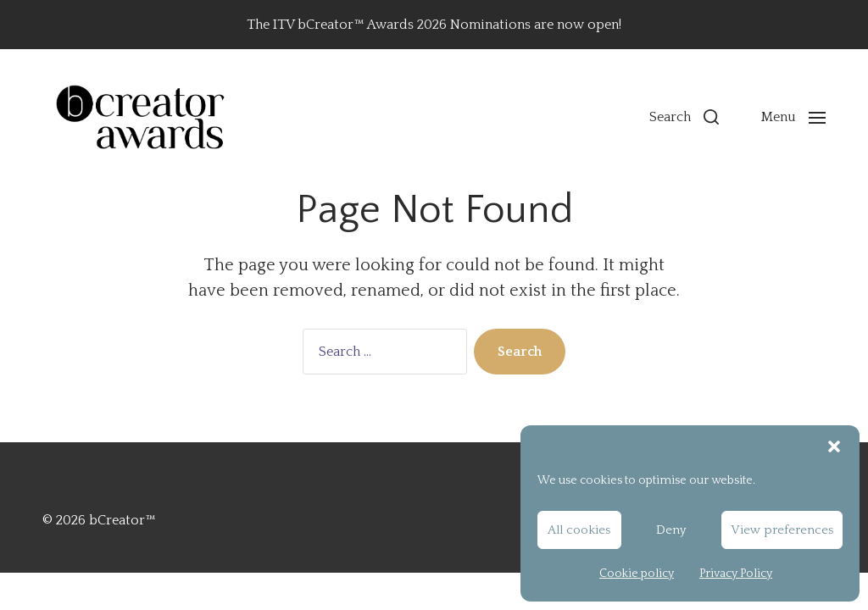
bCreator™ (122, 520)
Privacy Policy (736, 574)
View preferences (782, 530)
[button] (834, 446)
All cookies (579, 530)
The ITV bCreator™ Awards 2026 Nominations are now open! (434, 25)
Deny (671, 530)
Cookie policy (637, 574)
